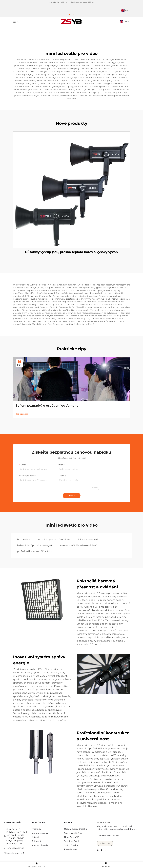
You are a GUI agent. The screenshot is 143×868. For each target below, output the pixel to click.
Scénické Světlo (72, 841)
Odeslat (72, 495)
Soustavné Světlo (73, 833)
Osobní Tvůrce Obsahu (76, 829)
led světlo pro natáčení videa (54, 540)
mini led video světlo (87, 540)
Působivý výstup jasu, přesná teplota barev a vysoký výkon (71, 252)
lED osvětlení (25, 540)
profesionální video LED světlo (34, 551)
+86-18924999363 (15, 848)
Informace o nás (40, 833)
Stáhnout (36, 841)
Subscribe (105, 843)
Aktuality (36, 837)
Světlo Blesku (71, 845)
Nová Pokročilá (72, 837)
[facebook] (70, 14)
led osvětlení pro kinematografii (35, 545)
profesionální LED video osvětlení (78, 545)
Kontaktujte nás (40, 845)
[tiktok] (74, 14)
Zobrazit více (22, 414)
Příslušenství (70, 849)
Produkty (36, 829)
